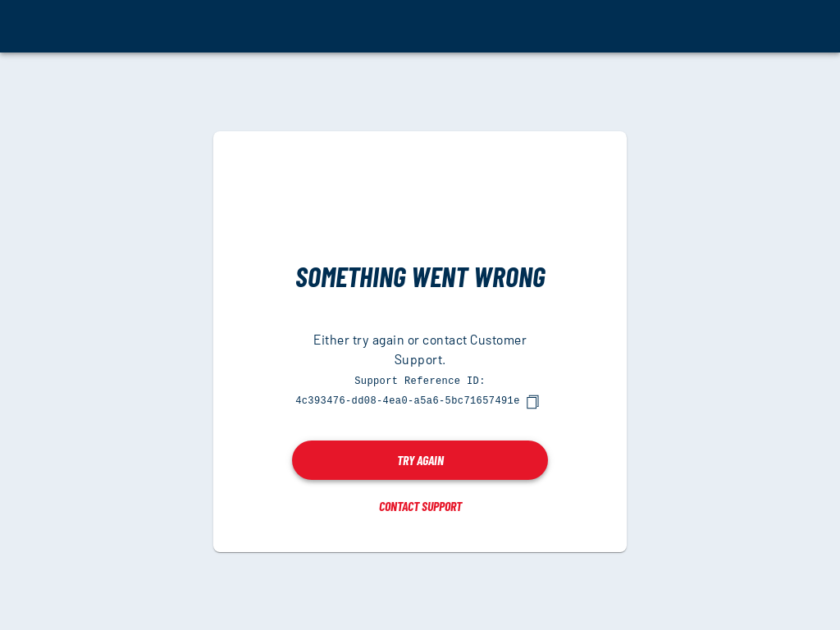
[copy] (532, 401)
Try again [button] (420, 459)
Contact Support (420, 505)
